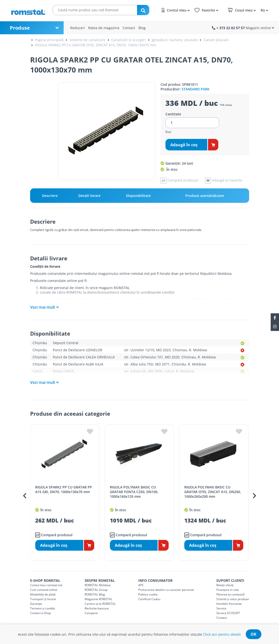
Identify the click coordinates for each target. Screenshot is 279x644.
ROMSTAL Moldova (98, 585)
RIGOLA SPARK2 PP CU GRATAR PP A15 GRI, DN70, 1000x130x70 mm (64, 489)
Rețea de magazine (104, 28)
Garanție (36, 604)
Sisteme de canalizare (87, 40)
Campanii (91, 613)
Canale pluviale (216, 40)
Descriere (50, 196)
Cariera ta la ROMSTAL (100, 604)
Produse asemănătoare (205, 196)
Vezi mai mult (43, 307)
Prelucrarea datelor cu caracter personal (166, 590)
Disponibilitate (138, 196)
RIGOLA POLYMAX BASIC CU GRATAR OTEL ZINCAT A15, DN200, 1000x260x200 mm (213, 492)
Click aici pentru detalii (222, 634)
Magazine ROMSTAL (99, 599)
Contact (129, 28)
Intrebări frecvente (229, 604)
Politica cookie (148, 594)
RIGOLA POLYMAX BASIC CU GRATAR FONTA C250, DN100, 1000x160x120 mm (134, 492)
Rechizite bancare (97, 608)
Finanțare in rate (228, 590)
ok (254, 634)
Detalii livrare (89, 196)
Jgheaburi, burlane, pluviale (175, 40)
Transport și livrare (43, 599)
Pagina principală (49, 40)
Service (221, 608)
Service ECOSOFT (228, 613)
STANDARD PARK (196, 89)
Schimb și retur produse (233, 599)
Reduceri (78, 28)
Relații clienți (225, 585)
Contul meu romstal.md (46, 585)
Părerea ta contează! (231, 594)
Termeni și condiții (43, 608)
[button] (264, 10)
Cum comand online (44, 590)
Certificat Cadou (149, 599)
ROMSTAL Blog (95, 594)
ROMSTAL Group (96, 590)
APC (141, 585)
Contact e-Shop (41, 613)
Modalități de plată (43, 594)
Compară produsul (54, 535)
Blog (142, 28)
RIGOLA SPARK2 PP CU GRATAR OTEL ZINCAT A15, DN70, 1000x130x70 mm (96, 45)
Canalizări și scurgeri (129, 40)
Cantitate (173, 114)
